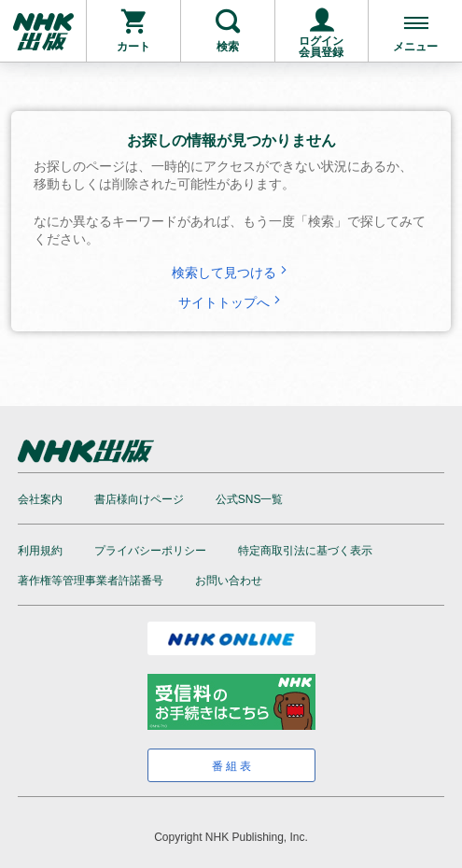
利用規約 (40, 551)
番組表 (233, 766)
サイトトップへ (231, 302)
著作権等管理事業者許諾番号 (91, 581)
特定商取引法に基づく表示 (305, 551)
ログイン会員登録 (321, 47)
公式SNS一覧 (250, 499)
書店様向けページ (139, 499)
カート (133, 47)
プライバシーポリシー (150, 551)
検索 (228, 47)
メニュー (415, 47)
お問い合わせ (229, 581)
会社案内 (40, 499)
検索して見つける (231, 273)
